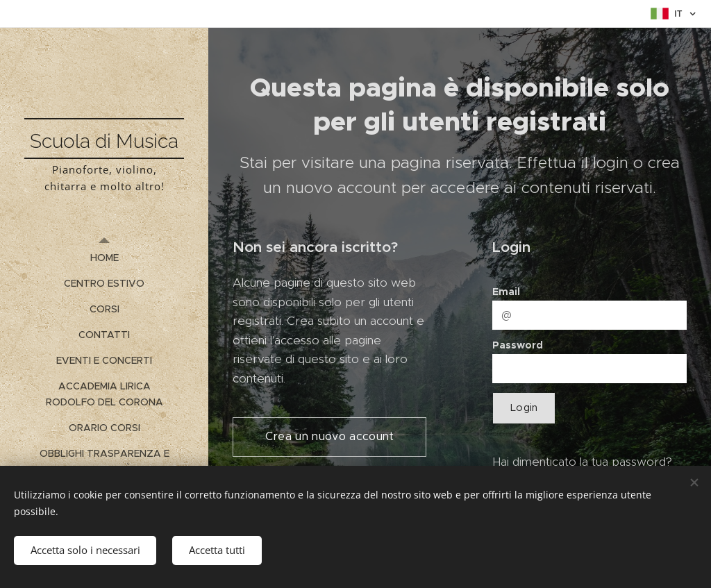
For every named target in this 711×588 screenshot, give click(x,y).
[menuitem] (104, 258)
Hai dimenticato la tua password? (582, 462)
